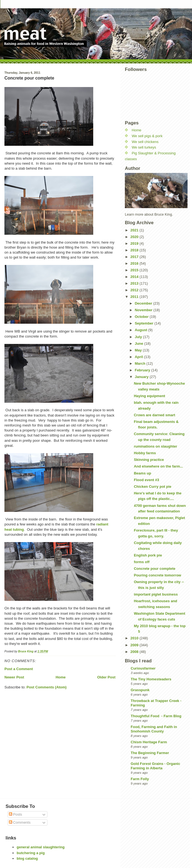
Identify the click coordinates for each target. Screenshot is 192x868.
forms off (142, 562)
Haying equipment (149, 396)
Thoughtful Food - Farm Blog (156, 716)
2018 (135, 250)
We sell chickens (145, 142)
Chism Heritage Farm (149, 742)
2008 (135, 652)
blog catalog (27, 858)
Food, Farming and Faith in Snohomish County (154, 729)
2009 (135, 645)
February (143, 370)
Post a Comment (19, 669)
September (145, 323)
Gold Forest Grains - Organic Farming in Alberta (155, 766)
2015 (135, 270)
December (144, 303)
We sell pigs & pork (147, 136)
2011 (135, 297)
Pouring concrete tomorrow (157, 575)
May (139, 350)
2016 (135, 263)
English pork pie (148, 555)
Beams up (142, 473)
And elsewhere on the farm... (158, 466)
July (139, 337)
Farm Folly (140, 779)
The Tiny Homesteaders (151, 679)
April (139, 357)
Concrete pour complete (155, 569)
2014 (135, 277)
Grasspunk (140, 690)
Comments (20, 822)
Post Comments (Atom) (47, 687)
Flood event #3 (146, 480)
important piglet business (156, 594)
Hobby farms (145, 453)
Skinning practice (149, 460)
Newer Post (14, 677)
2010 (135, 638)
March (141, 363)
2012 (135, 290)
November (144, 310)
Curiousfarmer (143, 668)
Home (60, 677)
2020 (135, 237)
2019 (135, 243)
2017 (135, 257)
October (142, 317)
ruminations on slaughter (155, 446)
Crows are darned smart (154, 415)
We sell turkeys (144, 147)
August (142, 330)
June (140, 344)
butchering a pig (31, 853)
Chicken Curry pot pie (152, 487)
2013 (135, 283)
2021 (135, 230)
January (142, 377)
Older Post (106, 677)
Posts (16, 814)
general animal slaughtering (41, 847)
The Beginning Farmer (150, 753)
